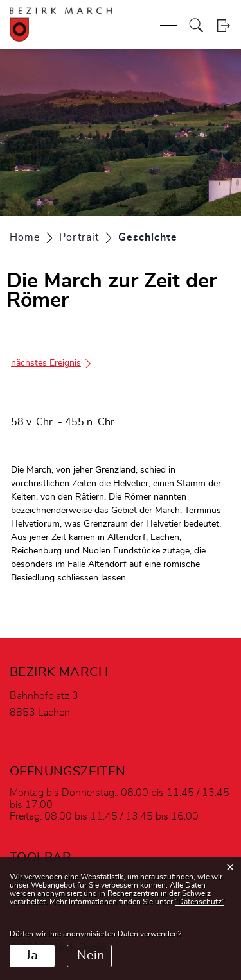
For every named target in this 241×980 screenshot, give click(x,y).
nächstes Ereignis (52, 363)
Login (223, 25)
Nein (91, 956)
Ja (32, 956)
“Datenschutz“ (200, 902)
